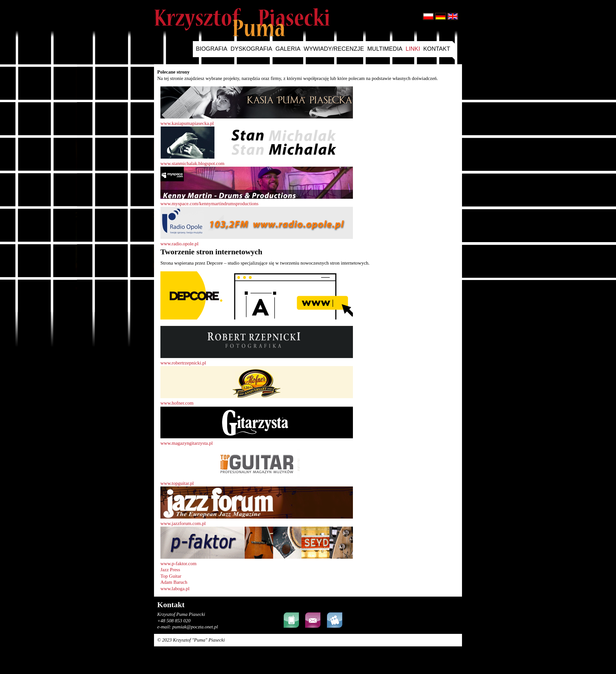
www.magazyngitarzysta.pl (187, 443)
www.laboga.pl (175, 589)
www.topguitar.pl (177, 483)
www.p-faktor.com (178, 564)
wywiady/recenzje (334, 49)
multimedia (385, 49)
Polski (428, 16)
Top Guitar (171, 576)
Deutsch (441, 16)
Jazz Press (170, 570)
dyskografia (252, 49)
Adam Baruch (174, 582)
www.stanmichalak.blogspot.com (192, 163)
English (453, 16)
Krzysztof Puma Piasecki (242, 22)
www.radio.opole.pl (180, 244)
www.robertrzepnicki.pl (183, 363)
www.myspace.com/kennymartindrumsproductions (210, 204)
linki (413, 49)
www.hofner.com (177, 403)
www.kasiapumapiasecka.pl (187, 123)
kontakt (437, 49)
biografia (212, 49)
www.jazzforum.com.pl (183, 523)
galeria (288, 49)
